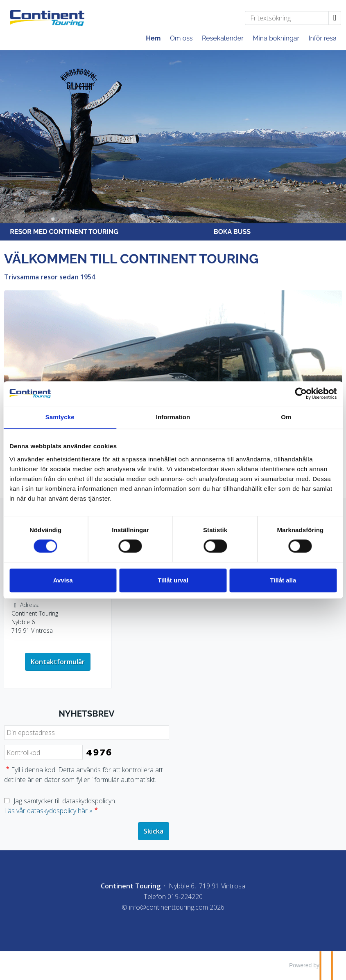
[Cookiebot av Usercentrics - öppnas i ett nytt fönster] (301, 393)
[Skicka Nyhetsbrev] (154, 831)
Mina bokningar (276, 38)
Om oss (181, 38)
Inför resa (323, 38)
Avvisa (63, 580)
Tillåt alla (283, 580)
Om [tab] (286, 417)
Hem (153, 38)
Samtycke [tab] (60, 417)
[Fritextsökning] (287, 18)
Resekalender (223, 38)
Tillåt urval (173, 580)
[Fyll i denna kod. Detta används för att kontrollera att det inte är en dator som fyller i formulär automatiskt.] (43, 752)
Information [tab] (173, 417)
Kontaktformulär (58, 662)
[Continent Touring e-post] (168, 907)
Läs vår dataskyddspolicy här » (48, 811)
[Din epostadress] (87, 733)
